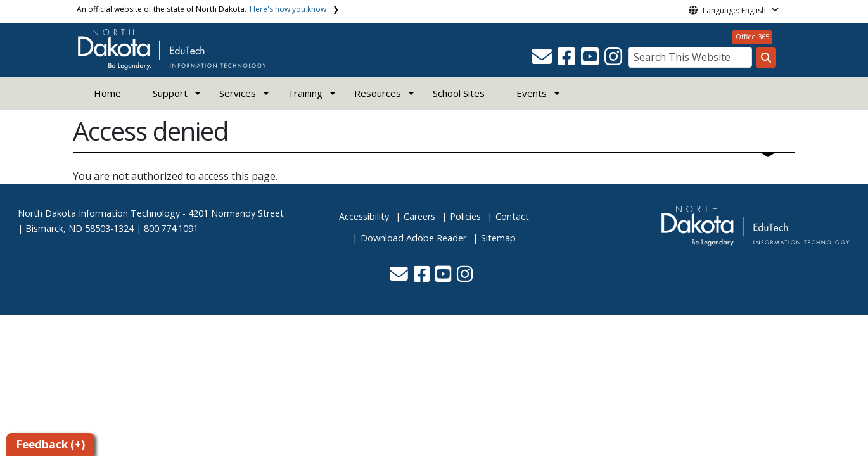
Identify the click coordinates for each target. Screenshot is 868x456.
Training (305, 93)
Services (238, 93)
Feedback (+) (50, 444)
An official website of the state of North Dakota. (201, 9)
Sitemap (498, 238)
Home (107, 93)
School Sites (459, 93)
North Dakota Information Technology (99, 213)
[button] (543, 60)
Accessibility (364, 216)
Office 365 (752, 36)
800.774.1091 (171, 228)
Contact (512, 216)
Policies (465, 216)
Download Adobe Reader (413, 238)
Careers (419, 216)
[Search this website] (766, 58)
